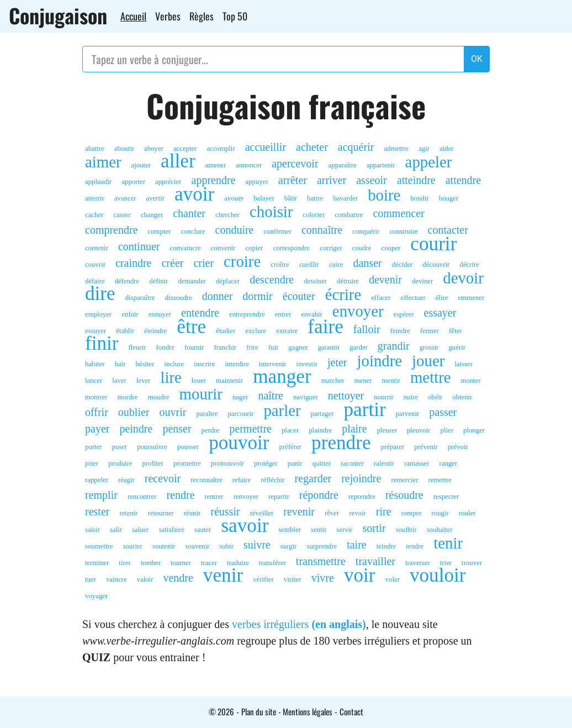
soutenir (164, 546)
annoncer (249, 165)
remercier (404, 480)
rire (384, 511)
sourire (133, 546)
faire (325, 327)
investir (307, 364)
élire (442, 298)
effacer (381, 298)
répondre (319, 495)
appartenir (381, 165)
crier (203, 263)
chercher (227, 215)
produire (120, 463)
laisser (464, 364)
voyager (96, 596)
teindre (386, 546)
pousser (188, 447)
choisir (271, 212)
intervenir (273, 364)
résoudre (404, 495)
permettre (250, 429)
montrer (96, 397)
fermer (430, 331)
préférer (290, 447)
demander (192, 281)
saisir (92, 530)
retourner (161, 513)
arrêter (293, 180)
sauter (203, 530)
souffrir (406, 530)
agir (424, 149)
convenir (223, 248)
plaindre (320, 430)
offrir (97, 412)
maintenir (229, 381)
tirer (125, 563)
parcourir (240, 414)
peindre (136, 429)
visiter (293, 579)
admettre (396, 149)
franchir (226, 347)
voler (393, 579)
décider (402, 265)
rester (97, 511)
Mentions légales (308, 711)
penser (177, 429)
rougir (440, 513)
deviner (422, 281)
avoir (194, 194)
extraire (287, 331)
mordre (128, 397)
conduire (235, 230)
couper (391, 248)
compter (160, 231)
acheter (312, 147)
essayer (440, 313)
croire (242, 261)
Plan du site (259, 711)
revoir (357, 513)
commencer (398, 213)
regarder (313, 478)
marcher (333, 381)
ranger (449, 463)
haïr (120, 364)
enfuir (130, 314)
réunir (192, 513)
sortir (374, 528)
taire (357, 545)
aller (178, 161)
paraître (207, 414)
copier (254, 248)
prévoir (458, 447)
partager (322, 414)
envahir (311, 314)
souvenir (197, 546)
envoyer (358, 311)
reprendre (362, 497)
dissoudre (179, 298)
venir (223, 576)
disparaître (140, 298)
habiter (95, 364)
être (191, 327)
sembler (290, 530)
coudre (362, 248)
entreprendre (247, 314)
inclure (174, 364)
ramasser (417, 463)
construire (403, 231)
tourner (181, 563)
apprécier (168, 182)
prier (92, 463)
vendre (178, 578)
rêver (332, 513)
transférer (272, 563)
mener (363, 381)
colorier (314, 215)
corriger (331, 248)
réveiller (262, 513)
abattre (95, 149)
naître (271, 395)
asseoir (372, 180)
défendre (127, 281)
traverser (418, 563)
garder (359, 347)
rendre (180, 495)
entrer (283, 314)
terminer (97, 563)
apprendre (214, 180)
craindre (134, 263)
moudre (158, 397)
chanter (189, 213)
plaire (354, 429)
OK (477, 59)
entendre (200, 313)
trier (446, 563)
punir (295, 463)
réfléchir (272, 480)
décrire (469, 265)
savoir (245, 526)
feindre (400, 331)
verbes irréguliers (299, 624)
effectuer (413, 298)
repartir (279, 497)
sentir (319, 530)
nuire (411, 397)
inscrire (204, 364)
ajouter (141, 165)
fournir (194, 347)
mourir (201, 394)
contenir (97, 248)
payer (97, 429)
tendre (415, 546)
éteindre (155, 331)
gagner (298, 347)
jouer (428, 361)
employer (98, 314)
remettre (440, 480)
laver (119, 381)
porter (94, 447)
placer (290, 430)
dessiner (315, 281)
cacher (94, 215)
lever (144, 381)
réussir (225, 511)
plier (447, 430)
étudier (226, 331)
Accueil (133, 16)
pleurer (387, 430)
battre (315, 198)
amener (216, 165)
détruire (348, 281)
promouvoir (227, 463)
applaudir (98, 182)
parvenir (408, 414)
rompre (412, 513)
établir (125, 331)
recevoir (163, 478)
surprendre (322, 546)
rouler (467, 513)
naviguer (306, 397)
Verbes (168, 16)
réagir (126, 480)
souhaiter (440, 530)
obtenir (462, 397)
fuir (273, 347)
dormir (257, 296)
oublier (134, 412)
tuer (91, 579)
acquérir (356, 147)
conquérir (366, 231)
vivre (323, 578)
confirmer (278, 231)
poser (120, 447)
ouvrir (173, 412)
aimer (103, 162)
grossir (429, 347)
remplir (101, 495)
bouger (449, 198)
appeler (429, 162)
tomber (151, 563)
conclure (193, 231)
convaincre (185, 248)
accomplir (221, 149)
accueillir (266, 147)
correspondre (291, 248)
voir (360, 576)
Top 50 (235, 16)
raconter (352, 463)
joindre (380, 361)
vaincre (116, 579)
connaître (322, 230)
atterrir (95, 198)
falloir (367, 329)
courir (433, 244)
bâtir (291, 198)
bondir (419, 198)
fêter (455, 331)
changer (152, 215)
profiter (153, 463)
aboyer (154, 149)
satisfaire (172, 530)
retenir (128, 513)
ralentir (384, 463)
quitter (322, 463)
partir (364, 410)
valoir (145, 579)
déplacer (228, 281)
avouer (234, 198)
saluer (141, 530)
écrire (343, 294)
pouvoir (239, 443)
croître (280, 265)
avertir (155, 198)
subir (226, 546)
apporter (133, 182)
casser (122, 215)
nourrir (384, 397)
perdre (211, 430)
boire (384, 195)
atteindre (416, 180)
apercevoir (295, 163)
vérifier (263, 579)
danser (367, 263)
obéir (435, 397)
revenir (299, 511)
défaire (95, 281)
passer (443, 412)
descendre (272, 279)
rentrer (214, 497)
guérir (457, 347)
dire (100, 294)
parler (282, 410)
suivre (257, 545)
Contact (351, 711)
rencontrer (142, 497)
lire (171, 377)
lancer (94, 381)
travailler (375, 561)
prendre (341, 443)
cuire (336, 265)
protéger (266, 463)
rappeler (97, 480)
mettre (431, 377)
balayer (264, 198)
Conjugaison (58, 15)
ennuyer (160, 314)
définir (158, 281)
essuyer (96, 331)
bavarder (345, 198)
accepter (185, 149)
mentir (391, 381)
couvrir (95, 265)
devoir (463, 278)
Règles (202, 16)
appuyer (257, 182)
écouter (299, 296)
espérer (404, 314)
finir (102, 344)
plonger (474, 430)
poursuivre (152, 447)
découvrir (436, 265)
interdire (237, 364)
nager (240, 397)
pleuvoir (419, 430)
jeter (337, 362)
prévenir (426, 447)
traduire (238, 563)
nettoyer (346, 395)
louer (199, 381)
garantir (329, 347)
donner (218, 296)
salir (116, 530)
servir (344, 530)
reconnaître (206, 480)
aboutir (124, 149)
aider (447, 149)
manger (282, 377)
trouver (472, 563)
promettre (187, 463)
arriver (332, 180)
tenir (448, 543)
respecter (446, 497)
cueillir (309, 265)
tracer (209, 563)
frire (252, 347)
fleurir (137, 347)
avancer (125, 198)
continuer (139, 246)
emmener (471, 298)
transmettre (321, 561)
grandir (394, 346)
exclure (256, 331)
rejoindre (361, 478)
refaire (242, 480)
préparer (393, 447)
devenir (385, 279)
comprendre (112, 230)
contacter (448, 230)
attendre (463, 180)
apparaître (343, 165)
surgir (289, 546)
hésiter (145, 364)
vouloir (438, 576)
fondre (165, 347)
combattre (349, 215)
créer (172, 263)
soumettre (99, 546)
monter (471, 381)
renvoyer (246, 497)
